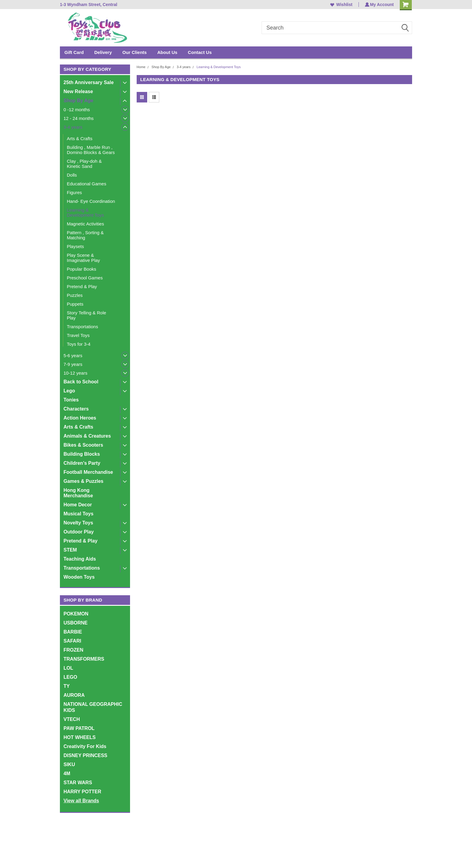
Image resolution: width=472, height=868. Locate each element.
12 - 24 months (79, 118)
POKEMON (76, 614)
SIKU (69, 764)
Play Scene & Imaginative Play (83, 258)
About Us (167, 52)
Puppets (75, 304)
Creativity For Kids (85, 746)
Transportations (82, 327)
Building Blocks (82, 454)
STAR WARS (78, 783)
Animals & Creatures (87, 436)
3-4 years (73, 127)
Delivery (103, 52)
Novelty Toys (78, 523)
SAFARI (72, 641)
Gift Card (74, 52)
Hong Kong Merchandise (78, 493)
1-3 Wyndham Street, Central (88, 5)
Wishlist (341, 5)
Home (141, 67)
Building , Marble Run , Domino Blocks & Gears (91, 150)
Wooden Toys (79, 577)
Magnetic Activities (85, 224)
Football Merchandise (88, 472)
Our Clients (135, 52)
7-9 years (73, 364)
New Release (78, 91)
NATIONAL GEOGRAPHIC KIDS (93, 707)
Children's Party (82, 463)
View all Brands (81, 801)
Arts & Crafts (80, 138)
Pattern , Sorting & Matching (85, 235)
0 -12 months (77, 110)
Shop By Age (78, 101)
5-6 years (73, 355)
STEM (70, 550)
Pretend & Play (82, 286)
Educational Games (87, 184)
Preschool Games (85, 278)
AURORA (74, 695)
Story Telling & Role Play (87, 315)
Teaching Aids (80, 559)
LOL (68, 668)
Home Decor (78, 505)
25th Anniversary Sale (89, 82)
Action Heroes (80, 418)
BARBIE (73, 632)
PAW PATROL (79, 728)
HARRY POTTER (82, 792)
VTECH (72, 719)
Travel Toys (78, 335)
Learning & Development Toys (85, 212)
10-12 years (75, 373)
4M (67, 774)
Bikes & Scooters (83, 445)
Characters (76, 409)
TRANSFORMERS (84, 659)
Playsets (75, 246)
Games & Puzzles (84, 481)
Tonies (71, 400)
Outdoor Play (79, 532)
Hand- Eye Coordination (91, 201)
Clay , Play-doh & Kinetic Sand (84, 164)
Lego (69, 391)
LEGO (70, 677)
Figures (74, 192)
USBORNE (76, 623)
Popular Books (82, 269)
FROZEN (73, 650)
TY (67, 686)
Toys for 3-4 (79, 344)
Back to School (81, 382)
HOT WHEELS (80, 737)
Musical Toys (78, 514)
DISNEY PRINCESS (85, 755)
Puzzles (75, 295)
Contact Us (200, 52)
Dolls (72, 175)
